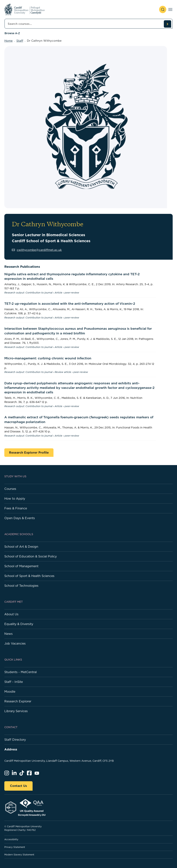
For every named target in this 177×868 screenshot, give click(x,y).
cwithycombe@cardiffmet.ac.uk (37, 250)
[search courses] (167, 24)
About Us (11, 614)
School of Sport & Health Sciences (29, 576)
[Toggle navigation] (170, 9)
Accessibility (11, 839)
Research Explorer (18, 701)
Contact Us (18, 786)
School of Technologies (21, 586)
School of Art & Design (21, 547)
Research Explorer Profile (29, 452)
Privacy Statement (15, 847)
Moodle (10, 692)
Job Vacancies (15, 643)
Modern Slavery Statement (19, 855)
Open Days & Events (20, 518)
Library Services (16, 711)
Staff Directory (15, 740)
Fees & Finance (16, 508)
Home (8, 41)
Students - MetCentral (21, 672)
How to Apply (15, 498)
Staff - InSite (14, 682)
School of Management (21, 566)
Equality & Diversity (19, 624)
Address (11, 749)
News (8, 634)
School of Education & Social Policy (31, 556)
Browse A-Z (12, 33)
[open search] (163, 9)
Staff (20, 41)
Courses (10, 489)
